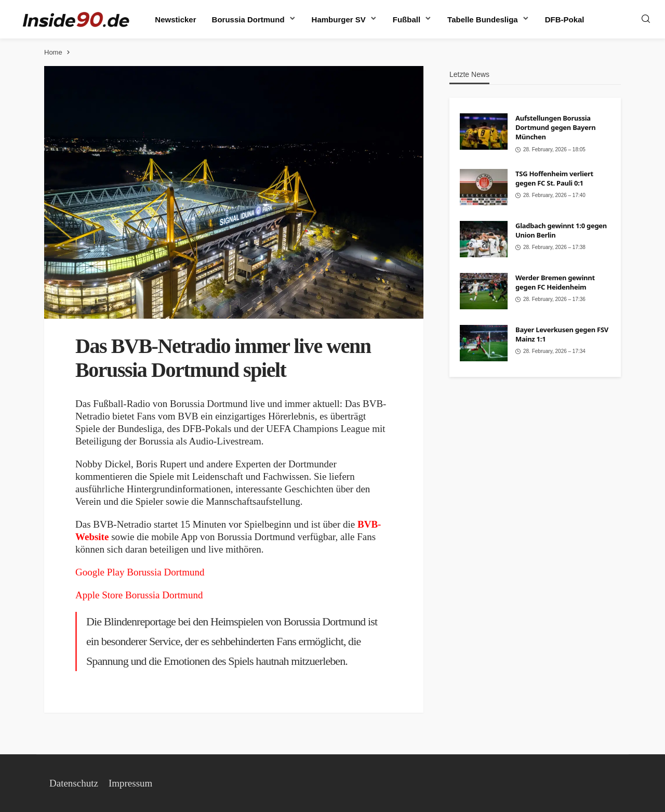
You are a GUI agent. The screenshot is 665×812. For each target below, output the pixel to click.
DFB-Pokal (565, 19)
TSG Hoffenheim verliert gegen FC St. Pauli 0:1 (554, 178)
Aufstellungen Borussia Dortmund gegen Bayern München (555, 127)
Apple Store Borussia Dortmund (139, 595)
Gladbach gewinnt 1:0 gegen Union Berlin (561, 230)
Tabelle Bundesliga (483, 19)
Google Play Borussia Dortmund (140, 572)
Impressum (130, 783)
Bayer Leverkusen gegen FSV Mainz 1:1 (562, 334)
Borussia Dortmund (248, 19)
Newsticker (175, 19)
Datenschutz (74, 783)
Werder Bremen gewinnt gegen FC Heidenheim (555, 282)
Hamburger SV (339, 19)
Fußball (407, 19)
